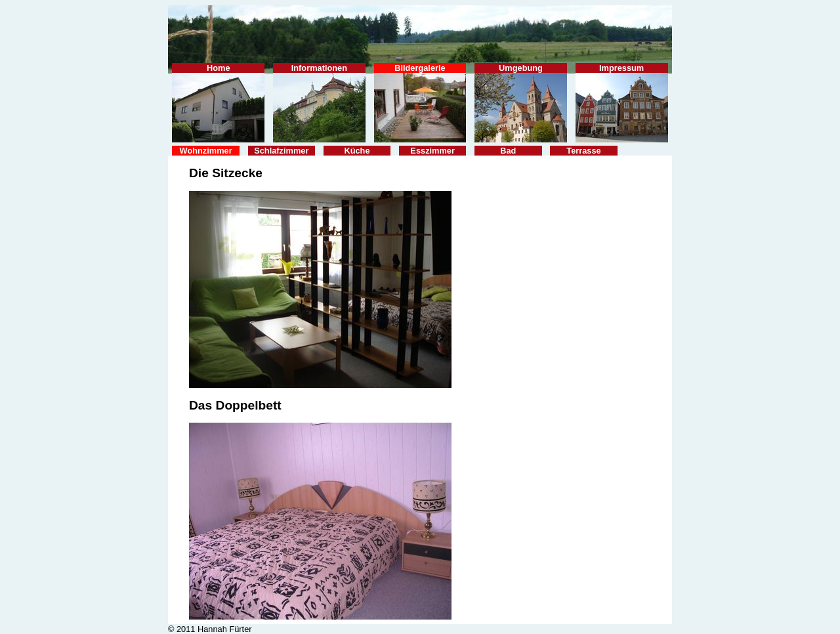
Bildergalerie (420, 103)
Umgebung (521, 103)
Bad (508, 151)
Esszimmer (432, 151)
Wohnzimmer (206, 151)
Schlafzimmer (281, 151)
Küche (357, 151)
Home (218, 103)
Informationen (319, 103)
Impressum (622, 103)
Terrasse (583, 151)
